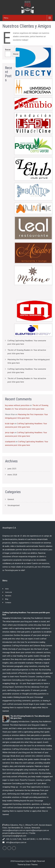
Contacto (8, 603)
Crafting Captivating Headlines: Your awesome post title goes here (27, 342)
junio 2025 (12, 469)
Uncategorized (13, 505)
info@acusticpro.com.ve (16, 842)
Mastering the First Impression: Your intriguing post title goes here (29, 361)
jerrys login (10, 432)
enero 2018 (12, 475)
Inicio (7, 589)
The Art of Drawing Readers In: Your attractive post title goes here (27, 352)
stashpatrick (10, 441)
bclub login (10, 423)
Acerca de (8, 592)
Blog (7, 599)
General (11, 499)
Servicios (8, 596)
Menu (6, 18)
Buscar (8, 50)
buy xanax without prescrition (17, 405)
